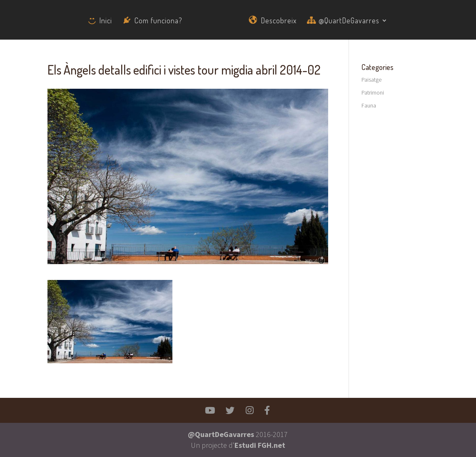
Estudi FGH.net (260, 445)
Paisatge (371, 80)
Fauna (369, 105)
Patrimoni (373, 92)
